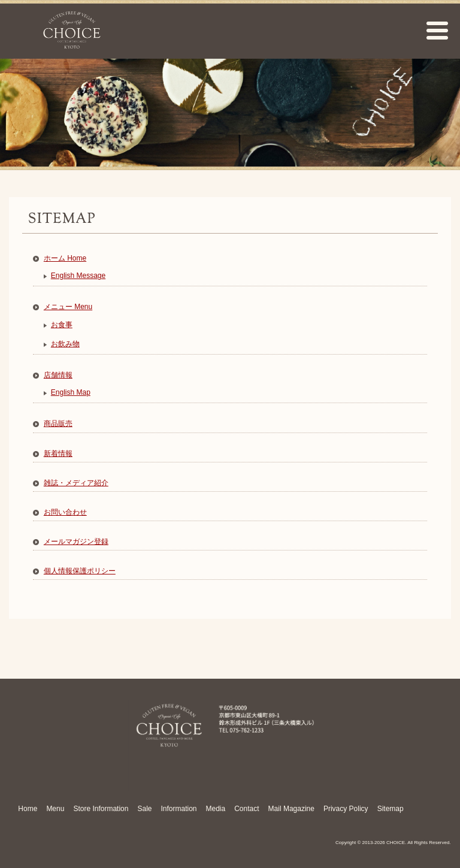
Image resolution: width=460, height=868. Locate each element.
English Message (78, 276)
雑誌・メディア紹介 (76, 483)
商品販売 (58, 424)
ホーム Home (65, 258)
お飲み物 (65, 344)
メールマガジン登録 (76, 542)
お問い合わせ (65, 512)
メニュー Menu (68, 307)
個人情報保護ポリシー (80, 571)
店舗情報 (58, 375)
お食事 (62, 325)
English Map (71, 392)
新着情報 (58, 453)
